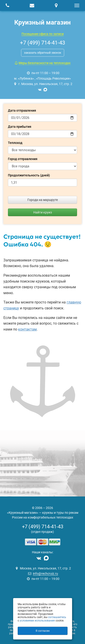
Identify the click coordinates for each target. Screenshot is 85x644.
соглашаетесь (57, 617)
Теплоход (15, 143)
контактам (27, 329)
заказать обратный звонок (43, 53)
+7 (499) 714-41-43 (43, 527)
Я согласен (43, 631)
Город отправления (23, 159)
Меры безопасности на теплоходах (45, 63)
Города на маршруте (43, 200)
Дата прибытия (20, 127)
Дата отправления (22, 110)
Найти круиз (43, 212)
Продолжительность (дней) (29, 175)
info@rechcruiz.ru (45, 574)
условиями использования (37, 621)
